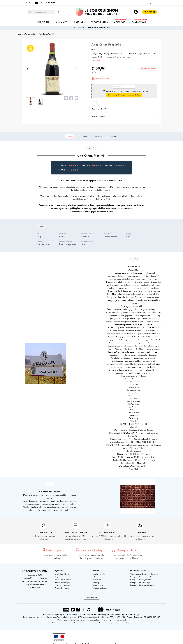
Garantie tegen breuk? (124, 109)
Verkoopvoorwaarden (62, 585)
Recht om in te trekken (63, 580)
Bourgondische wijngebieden (141, 580)
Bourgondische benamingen (140, 582)
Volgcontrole (59, 577)
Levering (124, 102)
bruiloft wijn (97, 580)
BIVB (136, 469)
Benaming (98, 136)
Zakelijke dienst (98, 577)
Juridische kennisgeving (63, 582)
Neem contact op (91, 597)
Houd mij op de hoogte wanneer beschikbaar (124, 95)
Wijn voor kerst (98, 585)
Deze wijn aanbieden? (124, 116)
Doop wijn (96, 582)
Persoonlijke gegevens (62, 588)
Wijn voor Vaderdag (100, 588)
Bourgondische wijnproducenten (142, 585)
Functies (84, 136)
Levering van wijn (99, 574)
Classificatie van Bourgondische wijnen (144, 574)
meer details (96, 60)
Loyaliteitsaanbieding (62, 574)
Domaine (113, 136)
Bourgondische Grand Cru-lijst (141, 577)
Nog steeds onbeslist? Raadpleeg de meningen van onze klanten (127, 557)
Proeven (70, 136)
